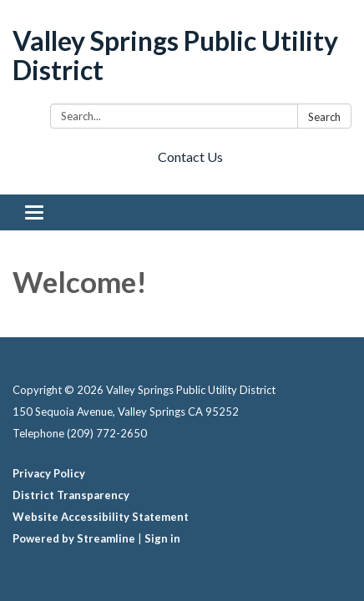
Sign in (162, 538)
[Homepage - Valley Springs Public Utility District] (182, 55)
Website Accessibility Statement (101, 517)
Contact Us (190, 157)
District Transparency (71, 495)
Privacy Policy (49, 473)
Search (324, 117)
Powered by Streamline (74, 538)
